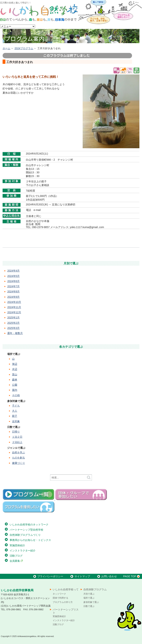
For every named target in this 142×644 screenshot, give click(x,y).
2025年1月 (13, 317)
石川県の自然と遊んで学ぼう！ (16, 3)
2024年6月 (13, 281)
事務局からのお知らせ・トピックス (30, 540)
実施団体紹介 (17, 545)
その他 (16, 395)
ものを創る (18, 458)
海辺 (15, 364)
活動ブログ (16, 556)
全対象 (16, 421)
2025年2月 (13, 323)
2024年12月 (14, 312)
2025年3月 (13, 328)
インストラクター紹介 (23, 551)
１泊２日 (17, 437)
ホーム (6, 48)
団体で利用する (60, 598)
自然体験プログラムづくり (25, 535)
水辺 (15, 369)
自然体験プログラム (95, 589)
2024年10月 (14, 302)
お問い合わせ (107, 576)
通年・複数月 (15, 333)
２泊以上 (17, 442)
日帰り (16, 432)
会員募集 (16, 561)
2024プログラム (24, 48)
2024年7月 (13, 286)
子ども (16, 406)
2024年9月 (13, 297)
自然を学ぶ (18, 452)
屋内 (15, 390)
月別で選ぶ (89, 594)
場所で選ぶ (89, 598)
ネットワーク (59, 594)
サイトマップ (80, 576)
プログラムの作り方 (63, 602)
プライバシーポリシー (48, 576)
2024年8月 (13, 291)
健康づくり (18, 463)
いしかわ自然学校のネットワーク (29, 525)
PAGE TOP (132, 576)
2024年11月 (14, 307)
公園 (15, 385)
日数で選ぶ (89, 606)
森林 (15, 380)
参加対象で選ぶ (91, 602)
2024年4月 (13, 271)
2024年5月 (13, 276)
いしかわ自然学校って (66, 589)
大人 (15, 411)
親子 (15, 416)
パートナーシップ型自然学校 (26, 530)
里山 (15, 374)
